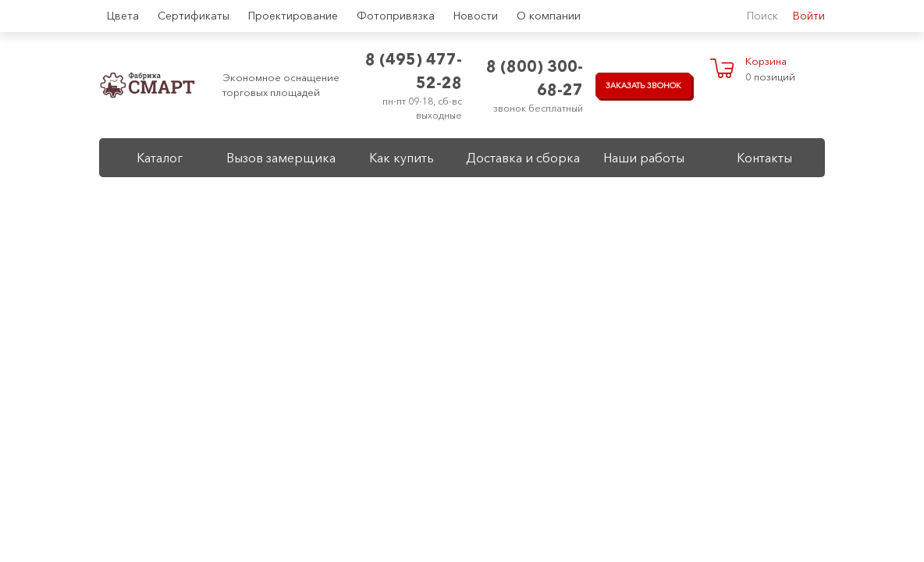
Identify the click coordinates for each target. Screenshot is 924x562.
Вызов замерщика (281, 158)
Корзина (766, 61)
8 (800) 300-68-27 (535, 78)
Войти (809, 16)
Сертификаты (194, 16)
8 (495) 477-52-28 (414, 71)
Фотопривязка (396, 16)
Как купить (402, 158)
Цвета (123, 16)
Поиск (762, 16)
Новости (476, 16)
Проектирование (293, 16)
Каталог (160, 158)
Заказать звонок (643, 85)
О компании (549, 16)
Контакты (764, 158)
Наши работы (644, 158)
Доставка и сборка (523, 158)
